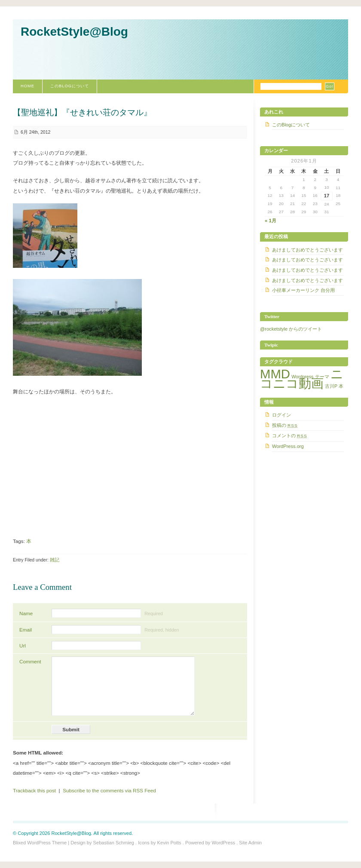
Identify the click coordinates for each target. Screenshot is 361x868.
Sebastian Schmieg (114, 843)
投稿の (285, 425)
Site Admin (250, 843)
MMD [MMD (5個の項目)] (275, 374)
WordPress (223, 843)
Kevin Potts (169, 843)
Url (23, 646)
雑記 (55, 560)
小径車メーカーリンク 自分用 (303, 290)
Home (28, 86)
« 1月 (271, 221)
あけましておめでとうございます (307, 250)
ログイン (281, 415)
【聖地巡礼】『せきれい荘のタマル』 (82, 112)
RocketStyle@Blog (74, 32)
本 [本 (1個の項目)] (341, 386)
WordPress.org (288, 446)
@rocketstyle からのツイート (291, 329)
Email (26, 630)
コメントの (290, 436)
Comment (30, 661)
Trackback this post (34, 790)
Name (26, 613)
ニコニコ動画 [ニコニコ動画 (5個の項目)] (302, 379)
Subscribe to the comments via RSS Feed (109, 790)
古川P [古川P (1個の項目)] (331, 386)
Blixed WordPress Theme (40, 843)
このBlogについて (70, 86)
